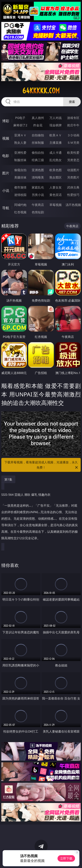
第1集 (8, 479)
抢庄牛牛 (73, 125)
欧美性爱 (73, 153)
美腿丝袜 (20, 177)
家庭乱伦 (38, 187)
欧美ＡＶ (56, 135)
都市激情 (20, 187)
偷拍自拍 (38, 153)
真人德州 (38, 118)
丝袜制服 (38, 143)
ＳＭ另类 (73, 143)
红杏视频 (20, 212)
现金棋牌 (56, 125)
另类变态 (73, 160)
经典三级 (38, 160)
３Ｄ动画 (73, 135)
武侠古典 (73, 187)
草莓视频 (56, 205)
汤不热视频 (73, 205)
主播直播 (56, 143)
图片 (6, 173)
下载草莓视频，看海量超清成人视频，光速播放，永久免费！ (42, 465)
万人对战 (56, 118)
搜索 (72, 102)
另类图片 (73, 177)
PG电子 (20, 118)
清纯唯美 (38, 177)
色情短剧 (38, 212)
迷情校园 (20, 195)
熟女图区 (56, 177)
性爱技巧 (73, 195)
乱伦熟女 (56, 160)
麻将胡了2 (20, 125)
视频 (6, 138)
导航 (6, 208)
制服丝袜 (20, 160)
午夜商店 (38, 205)
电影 (6, 156)
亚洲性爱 (20, 153)
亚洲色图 (38, 170)
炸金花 (38, 125)
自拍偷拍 (38, 135)
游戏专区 (73, 118)
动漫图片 (73, 170)
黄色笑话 (56, 195)
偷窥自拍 (20, 170)
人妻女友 (56, 187)
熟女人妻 (20, 143)
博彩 (6, 121)
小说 (6, 190)
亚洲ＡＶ (20, 135)
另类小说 (38, 195)
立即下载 (66, 858)
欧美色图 (56, 170)
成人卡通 (56, 153)
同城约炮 (20, 205)
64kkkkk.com (41, 91)
